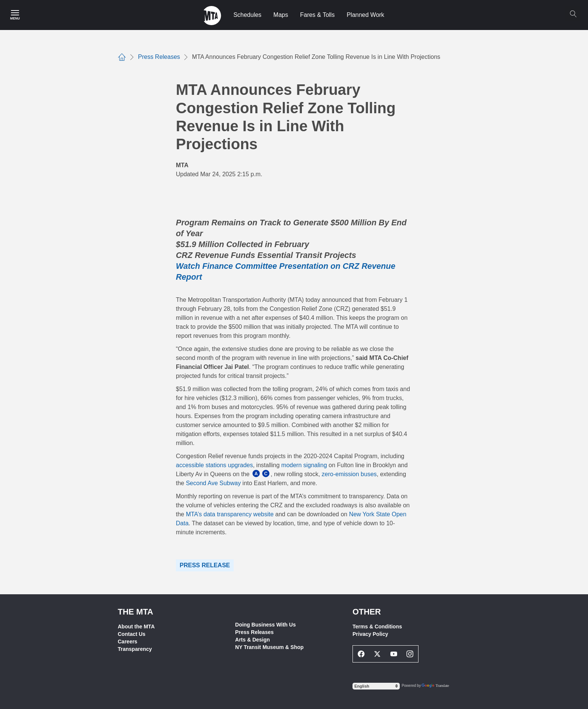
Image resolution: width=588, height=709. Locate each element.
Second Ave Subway (213, 483)
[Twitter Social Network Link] (378, 654)
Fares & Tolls (317, 15)
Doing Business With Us (265, 625)
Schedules (247, 15)
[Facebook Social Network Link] (361, 654)
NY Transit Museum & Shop (269, 647)
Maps (281, 15)
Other (367, 612)
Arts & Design (253, 640)
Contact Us (132, 634)
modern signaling (304, 465)
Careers (127, 642)
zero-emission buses (349, 474)
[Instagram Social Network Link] (410, 654)
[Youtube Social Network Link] (394, 654)
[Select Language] (376, 686)
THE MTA (135, 612)
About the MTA (136, 627)
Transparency (135, 649)
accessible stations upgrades (214, 465)
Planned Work (365, 15)
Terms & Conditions (377, 627)
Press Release (205, 565)
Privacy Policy (370, 634)
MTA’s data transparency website (230, 514)
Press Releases (254, 632)
